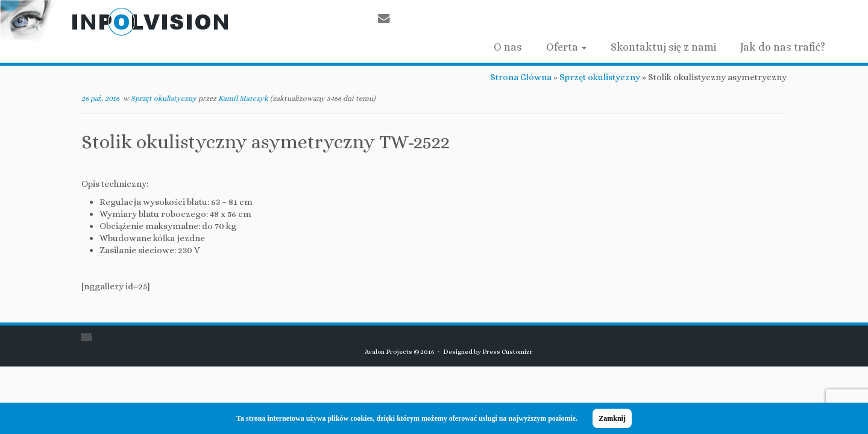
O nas (508, 47)
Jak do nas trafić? (783, 47)
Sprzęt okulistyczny (600, 77)
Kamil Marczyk (243, 98)
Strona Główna (521, 77)
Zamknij (612, 418)
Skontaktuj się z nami (663, 47)
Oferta (566, 47)
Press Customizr (508, 352)
